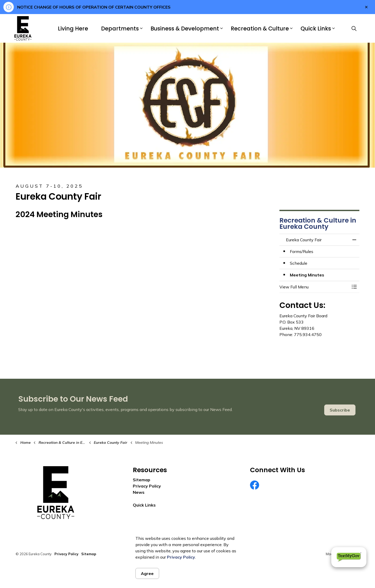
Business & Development (185, 29)
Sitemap (142, 480)
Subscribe (340, 410)
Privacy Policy (181, 557)
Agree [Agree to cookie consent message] (147, 573)
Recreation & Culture (260, 29)
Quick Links (316, 29)
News (139, 492)
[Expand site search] (354, 28)
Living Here (73, 29)
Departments (120, 29)
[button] (314, 287)
